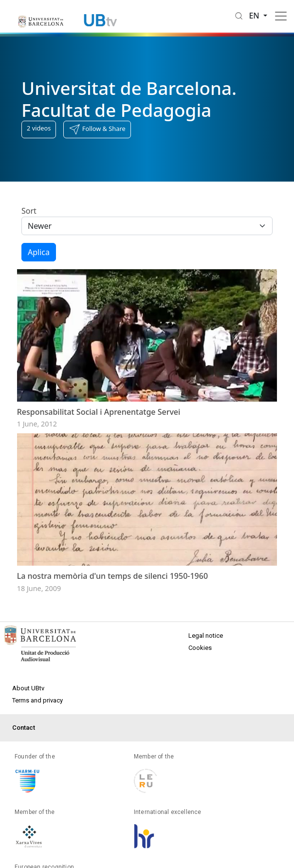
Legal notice (206, 636)
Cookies (200, 648)
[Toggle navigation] (281, 16)
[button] (97, 129)
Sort (29, 211)
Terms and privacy (37, 700)
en (255, 16)
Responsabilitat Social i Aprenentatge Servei (99, 412)
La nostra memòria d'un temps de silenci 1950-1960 (112, 576)
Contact (24, 728)
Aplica (39, 252)
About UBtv (28, 688)
